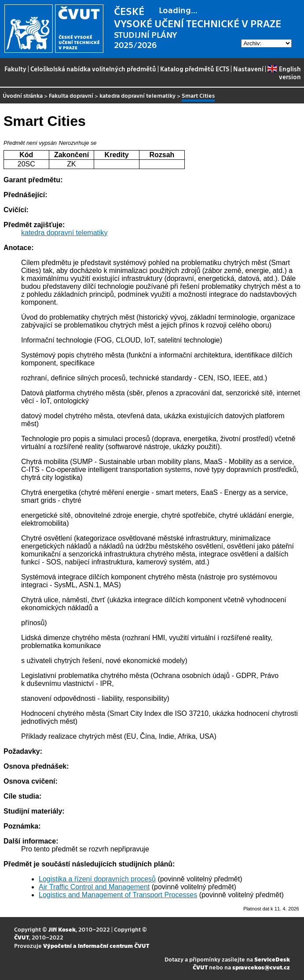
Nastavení (248, 69)
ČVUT (22, 937)
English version (284, 73)
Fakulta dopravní (71, 95)
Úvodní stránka (23, 95)
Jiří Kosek (62, 929)
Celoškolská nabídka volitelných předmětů (93, 69)
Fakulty (15, 69)
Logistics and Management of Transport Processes (118, 895)
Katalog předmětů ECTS (195, 69)
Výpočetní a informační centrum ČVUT (96, 945)
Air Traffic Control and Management (94, 887)
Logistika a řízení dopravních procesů (97, 879)
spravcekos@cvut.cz (261, 967)
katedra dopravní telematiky (137, 95)
